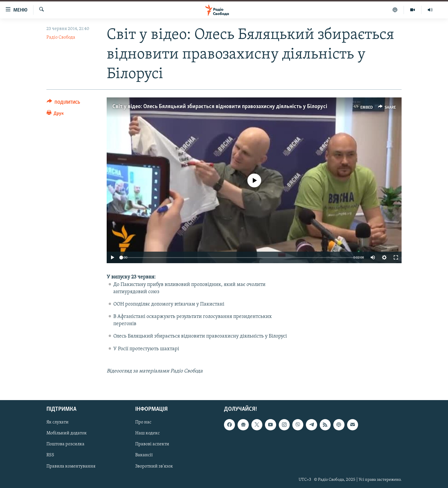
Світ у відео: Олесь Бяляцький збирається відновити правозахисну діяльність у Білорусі (220, 107)
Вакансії (144, 455)
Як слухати (58, 423)
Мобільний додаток (67, 434)
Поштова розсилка (65, 444)
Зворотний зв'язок (154, 466)
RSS (50, 455)
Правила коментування (71, 466)
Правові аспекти (152, 444)
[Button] (63, 103)
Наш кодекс (147, 434)
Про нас (143, 423)
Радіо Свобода (61, 37)
